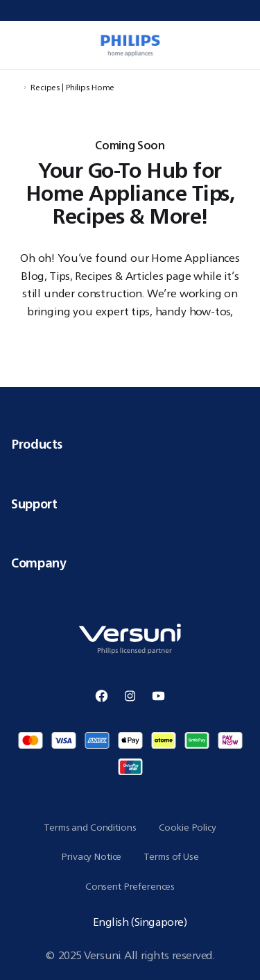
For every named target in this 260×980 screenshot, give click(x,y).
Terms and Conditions (90, 827)
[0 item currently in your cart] (242, 45)
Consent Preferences (130, 886)
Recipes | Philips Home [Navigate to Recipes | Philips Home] (72, 87)
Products (130, 444)
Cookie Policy (188, 827)
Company (130, 563)
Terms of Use (171, 856)
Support (130, 504)
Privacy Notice (91, 856)
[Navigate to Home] (15, 87)
